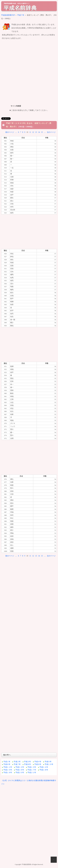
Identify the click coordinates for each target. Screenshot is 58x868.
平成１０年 (49, 764)
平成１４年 (44, 767)
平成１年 (7, 762)
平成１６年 (20, 770)
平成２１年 (32, 773)
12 (33, 132)
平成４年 (38, 762)
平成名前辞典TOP (8, 15)
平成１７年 (32, 770)
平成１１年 (8, 767)
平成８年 (27, 764)
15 (42, 132)
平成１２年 (20, 767)
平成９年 (38, 764)
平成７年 (21, 15)
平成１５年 (8, 770)
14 (39, 132)
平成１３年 (32, 767)
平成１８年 (44, 770)
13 (36, 132)
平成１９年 (8, 773)
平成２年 (17, 762)
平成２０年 (20, 773)
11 (30, 132)
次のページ (51, 132)
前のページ (10, 132)
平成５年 (48, 762)
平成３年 (27, 762)
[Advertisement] (29, 72)
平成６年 (7, 764)
